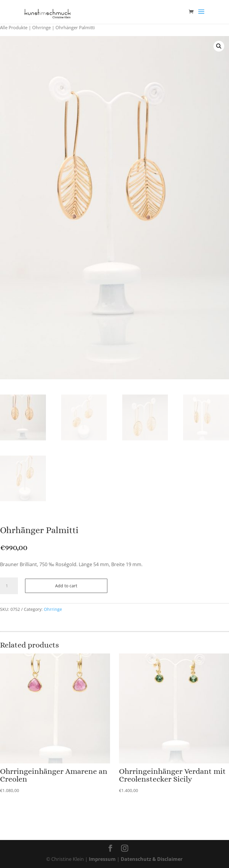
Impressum (102, 859)
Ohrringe (41, 27)
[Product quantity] (9, 586)
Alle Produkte (14, 27)
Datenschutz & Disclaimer (152, 859)
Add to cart (66, 586)
